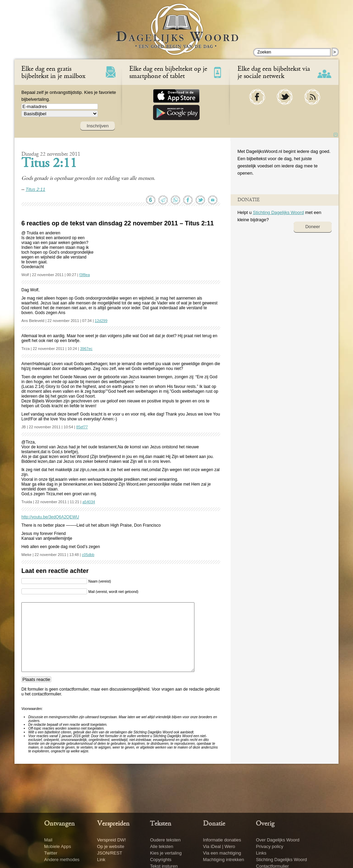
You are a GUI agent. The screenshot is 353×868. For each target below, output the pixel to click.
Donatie (214, 824)
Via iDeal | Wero (219, 846)
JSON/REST (110, 853)
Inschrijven (98, 126)
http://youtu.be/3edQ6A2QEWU (50, 517)
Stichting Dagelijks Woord (278, 212)
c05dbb (88, 555)
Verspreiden (113, 824)
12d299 (101, 321)
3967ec (86, 349)
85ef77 (82, 427)
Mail (48, 840)
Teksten (161, 824)
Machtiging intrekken (224, 860)
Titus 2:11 (49, 164)
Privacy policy (269, 846)
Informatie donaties (222, 840)
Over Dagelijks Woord (278, 840)
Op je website (111, 846)
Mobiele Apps (58, 846)
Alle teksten (162, 846)
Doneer (313, 227)
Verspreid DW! (112, 840)
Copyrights (161, 860)
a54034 (89, 502)
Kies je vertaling (166, 853)
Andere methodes (62, 860)
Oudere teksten (165, 840)
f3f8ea (85, 275)
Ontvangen (59, 824)
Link (101, 860)
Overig (265, 824)
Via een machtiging (222, 853)
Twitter (51, 853)
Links (261, 853)
